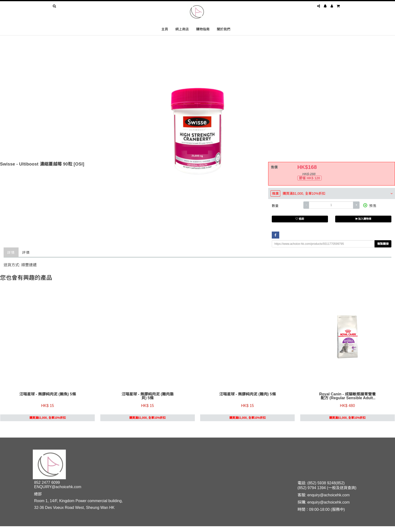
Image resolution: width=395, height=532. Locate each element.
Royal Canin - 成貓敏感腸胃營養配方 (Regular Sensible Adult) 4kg (347, 397)
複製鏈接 (383, 244)
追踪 (300, 219)
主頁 (165, 29)
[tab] (332, 193)
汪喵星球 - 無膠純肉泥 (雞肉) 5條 (248, 395)
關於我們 (224, 29)
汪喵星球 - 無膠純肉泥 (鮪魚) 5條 (48, 395)
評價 (26, 252)
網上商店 (182, 29)
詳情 (11, 252)
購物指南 (203, 29)
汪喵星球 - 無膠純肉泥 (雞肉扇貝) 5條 (148, 397)
